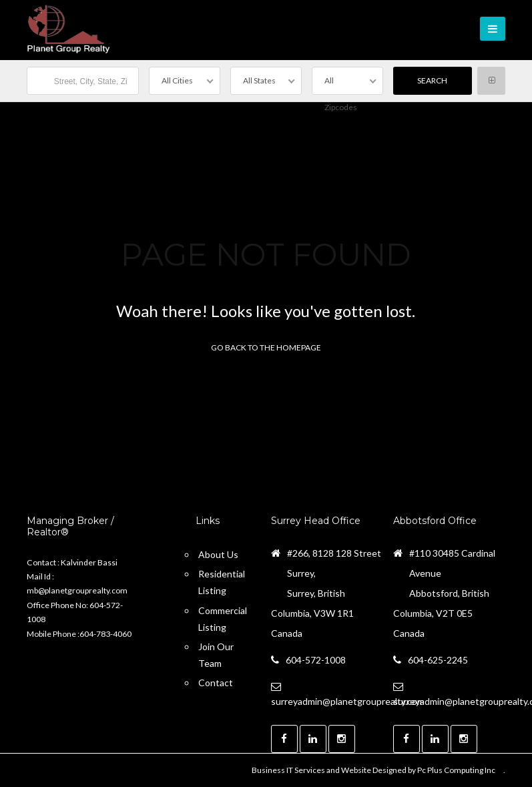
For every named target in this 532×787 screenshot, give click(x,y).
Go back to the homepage (266, 347)
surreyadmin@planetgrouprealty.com (348, 701)
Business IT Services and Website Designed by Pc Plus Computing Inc (373, 770)
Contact (216, 683)
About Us (218, 554)
